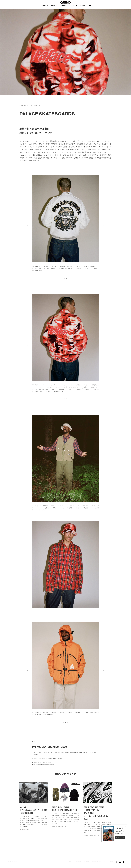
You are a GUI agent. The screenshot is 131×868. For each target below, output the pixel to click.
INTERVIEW (73, 6)
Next (103, 225)
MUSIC (63, 6)
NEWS (83, 6)
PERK (112, 862)
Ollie (106, 862)
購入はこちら (120, 838)
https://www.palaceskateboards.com (43, 765)
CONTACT (78, 862)
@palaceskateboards (46, 763)
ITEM (90, 6)
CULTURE (55, 6)
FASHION (45, 6)
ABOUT (70, 862)
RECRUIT (86, 862)
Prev (28, 225)
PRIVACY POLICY (97, 862)
